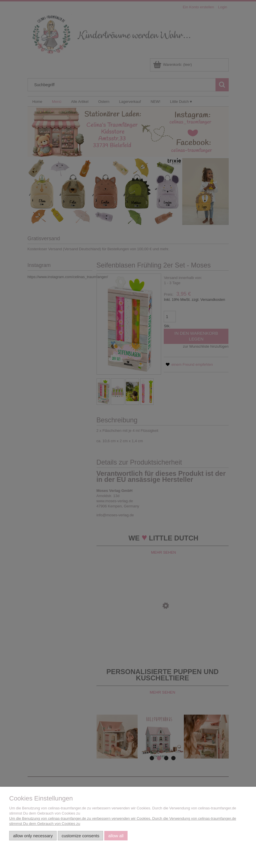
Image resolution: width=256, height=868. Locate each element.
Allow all (116, 836)
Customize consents (81, 836)
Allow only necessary (33, 836)
